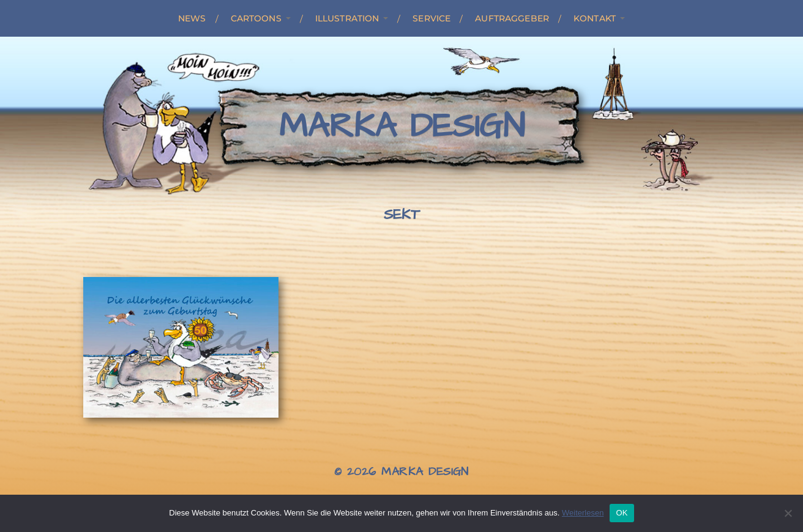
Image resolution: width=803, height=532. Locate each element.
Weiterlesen (583, 513)
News (192, 18)
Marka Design (402, 127)
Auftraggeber (512, 18)
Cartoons (256, 18)
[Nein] (788, 513)
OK (622, 513)
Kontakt (595, 18)
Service (431, 18)
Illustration (347, 18)
